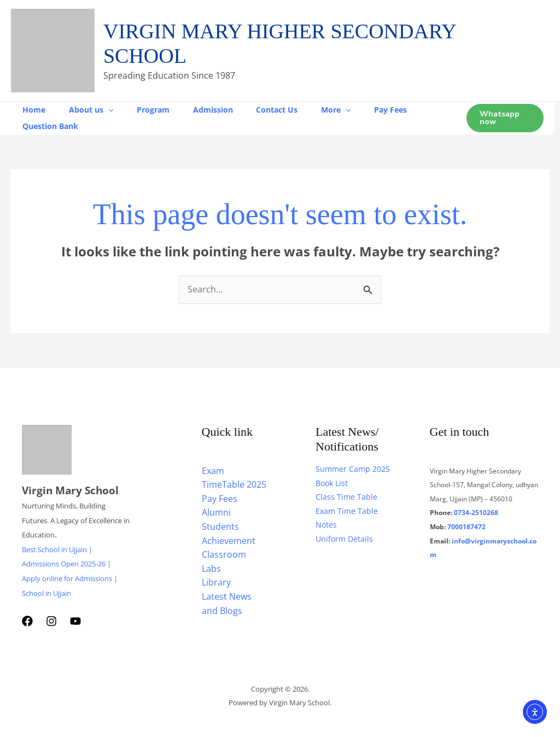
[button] (113, 110)
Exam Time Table (347, 511)
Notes (326, 525)
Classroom (224, 554)
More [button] (352, 110)
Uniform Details (344, 539)
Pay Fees (410, 110)
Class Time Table (346, 497)
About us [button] (95, 110)
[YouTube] (75, 621)
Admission (223, 110)
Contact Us (290, 110)
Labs (211, 569)
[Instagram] (51, 621)
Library (216, 582)
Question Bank (52, 126)
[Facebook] (27, 621)
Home (36, 110)
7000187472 (466, 527)
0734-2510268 (476, 513)
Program (160, 110)
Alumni (216, 512)
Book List (332, 483)
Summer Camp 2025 (353, 469)
